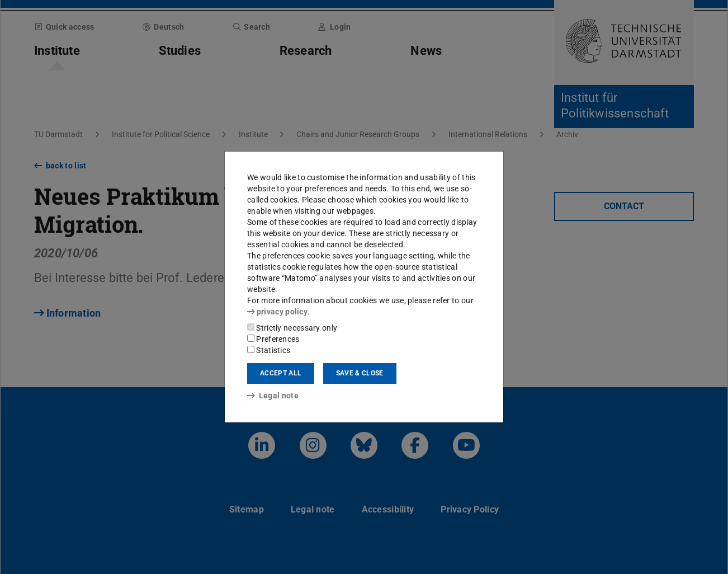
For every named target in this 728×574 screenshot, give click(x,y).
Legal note (273, 396)
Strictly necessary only (292, 328)
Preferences (273, 339)
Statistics (269, 350)
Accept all (281, 373)
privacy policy (277, 312)
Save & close (360, 373)
